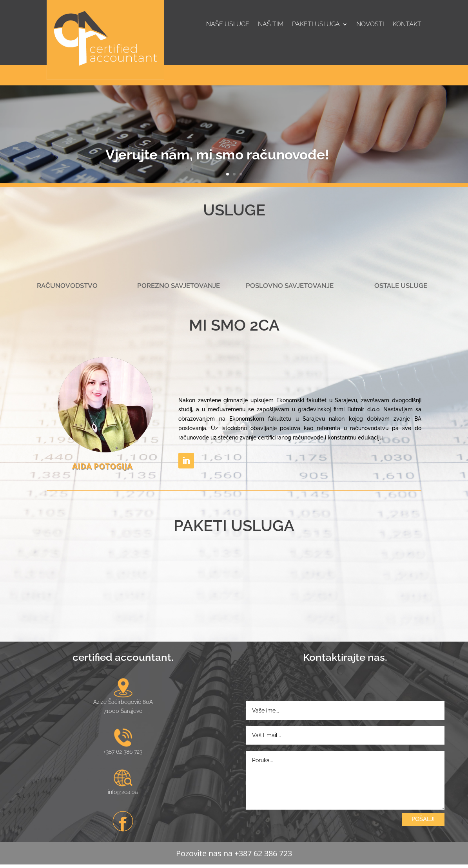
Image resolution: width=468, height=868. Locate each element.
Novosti (370, 25)
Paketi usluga (316, 25)
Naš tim (271, 25)
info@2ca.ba (123, 795)
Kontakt (407, 25)
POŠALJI (423, 822)
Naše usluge (228, 25)
